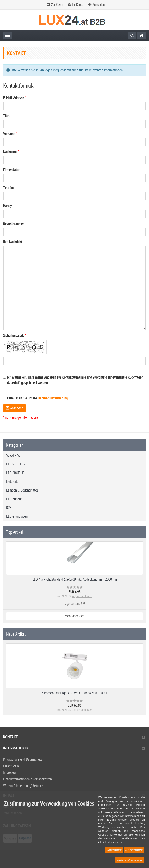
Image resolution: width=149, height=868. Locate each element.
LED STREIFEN (16, 464)
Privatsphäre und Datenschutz (23, 759)
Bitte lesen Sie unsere (35, 399)
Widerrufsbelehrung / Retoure (23, 786)
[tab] (74, 739)
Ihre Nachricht (13, 242)
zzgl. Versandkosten (82, 596)
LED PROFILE (15, 473)
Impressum (10, 773)
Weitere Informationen (130, 860)
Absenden (14, 408)
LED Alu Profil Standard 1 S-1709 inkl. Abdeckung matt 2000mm (75, 580)
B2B (9, 508)
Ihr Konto (78, 5)
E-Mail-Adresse (14, 98)
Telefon (8, 188)
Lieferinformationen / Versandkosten (27, 779)
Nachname (11, 152)
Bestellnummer (13, 224)
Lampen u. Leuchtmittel (22, 490)
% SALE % (13, 456)
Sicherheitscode (15, 336)
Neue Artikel (16, 634)
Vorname (10, 134)
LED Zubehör (15, 499)
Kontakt (74, 738)
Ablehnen (114, 850)
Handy (7, 206)
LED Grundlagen (17, 516)
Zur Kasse (57, 5)
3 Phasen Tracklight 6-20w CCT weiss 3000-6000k (75, 693)
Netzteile (12, 482)
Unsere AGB (11, 766)
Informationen (74, 749)
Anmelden (99, 5)
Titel (6, 116)
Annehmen (134, 850)
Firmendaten (12, 170)
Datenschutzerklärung (53, 399)
